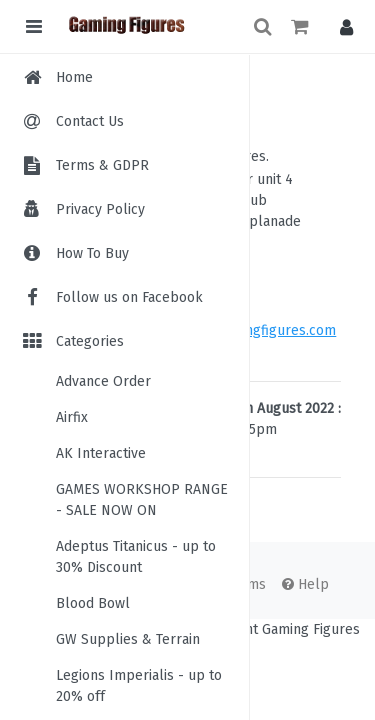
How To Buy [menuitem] (92, 253)
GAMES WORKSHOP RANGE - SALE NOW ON (142, 500)
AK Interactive (101, 453)
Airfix (72, 417)
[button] (341, 26)
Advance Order (103, 381)
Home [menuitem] (74, 77)
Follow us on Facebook (111, 297)
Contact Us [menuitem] (90, 121)
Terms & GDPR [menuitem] (102, 165)
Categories (72, 341)
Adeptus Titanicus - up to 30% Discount (136, 557)
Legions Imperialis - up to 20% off (139, 686)
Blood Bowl (93, 603)
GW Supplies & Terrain (128, 639)
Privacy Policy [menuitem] (100, 209)
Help (305, 584)
